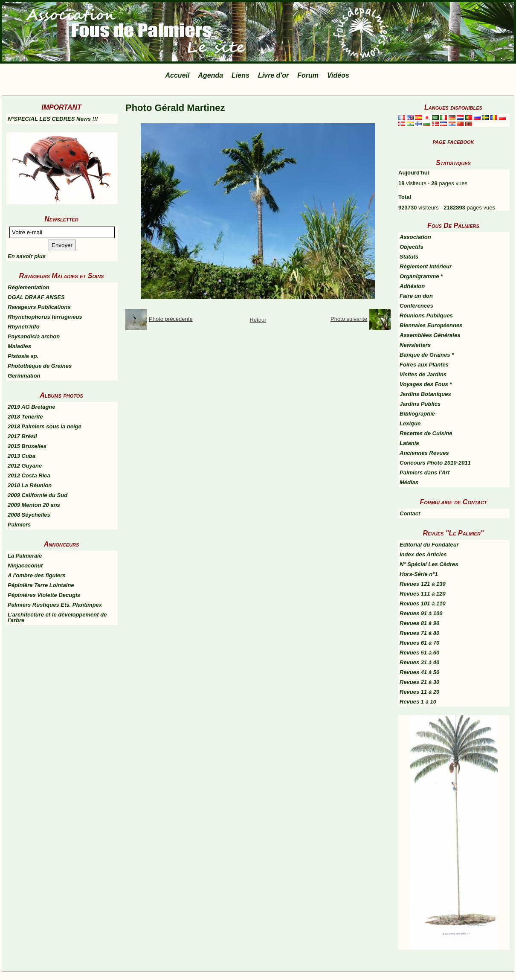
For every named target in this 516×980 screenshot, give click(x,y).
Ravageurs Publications (39, 307)
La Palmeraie (25, 556)
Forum (308, 75)
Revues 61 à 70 (419, 643)
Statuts (409, 257)
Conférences (416, 306)
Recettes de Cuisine (426, 433)
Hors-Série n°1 (419, 574)
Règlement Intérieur (426, 266)
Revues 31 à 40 (419, 662)
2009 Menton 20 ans (34, 505)
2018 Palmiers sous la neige (45, 426)
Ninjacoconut (25, 566)
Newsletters (415, 345)
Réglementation (29, 287)
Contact (410, 513)
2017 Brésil (22, 436)
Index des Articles (423, 554)
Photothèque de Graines (40, 366)
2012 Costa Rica (29, 475)
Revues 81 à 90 (419, 623)
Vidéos (338, 75)
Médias (409, 482)
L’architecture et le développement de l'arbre (57, 617)
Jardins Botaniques (425, 394)
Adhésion (412, 286)
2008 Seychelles (29, 515)
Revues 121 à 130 (423, 584)
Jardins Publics (420, 404)
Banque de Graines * (427, 355)
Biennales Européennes (431, 325)
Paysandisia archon (34, 336)
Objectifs (412, 247)
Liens (241, 75)
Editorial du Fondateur (429, 545)
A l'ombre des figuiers (37, 575)
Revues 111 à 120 (423, 594)
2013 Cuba (22, 456)
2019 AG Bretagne (32, 407)
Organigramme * (421, 276)
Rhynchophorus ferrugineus (45, 317)
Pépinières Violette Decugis (44, 595)
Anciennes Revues (424, 453)
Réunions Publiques (426, 316)
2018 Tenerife (25, 417)
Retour (258, 320)
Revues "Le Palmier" (454, 533)
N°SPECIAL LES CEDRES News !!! (53, 119)
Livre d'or (273, 75)
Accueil (178, 75)
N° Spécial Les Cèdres (429, 564)
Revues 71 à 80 (419, 633)
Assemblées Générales (430, 335)
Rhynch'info (24, 327)
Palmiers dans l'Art (425, 473)
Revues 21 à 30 (419, 682)
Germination (24, 376)
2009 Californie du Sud (38, 495)
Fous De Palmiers (453, 225)
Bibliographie (417, 414)
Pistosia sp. (23, 356)
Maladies (19, 346)
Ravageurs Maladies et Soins (62, 276)
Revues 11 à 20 (419, 692)
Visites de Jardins (423, 374)
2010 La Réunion (30, 485)
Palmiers (19, 525)
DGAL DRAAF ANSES (36, 297)
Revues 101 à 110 (423, 603)
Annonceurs (61, 544)
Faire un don (416, 296)
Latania (409, 443)
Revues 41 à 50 (419, 672)
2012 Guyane (25, 466)
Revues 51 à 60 (419, 653)
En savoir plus (27, 256)
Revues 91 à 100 (421, 613)
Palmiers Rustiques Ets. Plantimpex (55, 605)
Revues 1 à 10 (418, 702)
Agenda (210, 75)
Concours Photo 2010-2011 (435, 463)
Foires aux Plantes (424, 365)
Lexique (410, 423)
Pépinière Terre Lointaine (41, 585)
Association (415, 237)
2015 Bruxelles (27, 446)
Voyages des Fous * (426, 384)
